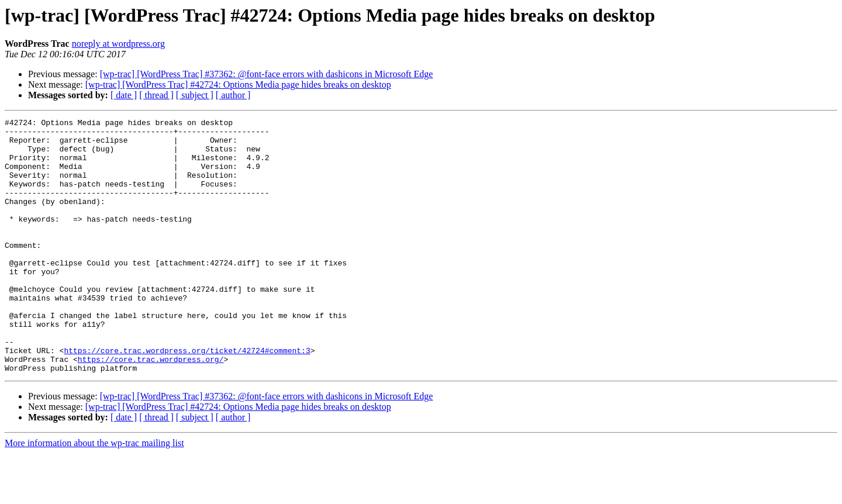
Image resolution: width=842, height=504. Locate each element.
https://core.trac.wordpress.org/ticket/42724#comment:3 (187, 398)
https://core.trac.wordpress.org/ (151, 408)
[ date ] (124, 95)
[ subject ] (195, 95)
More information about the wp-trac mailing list (94, 494)
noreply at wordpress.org (118, 44)
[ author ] (233, 95)
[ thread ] (156, 95)
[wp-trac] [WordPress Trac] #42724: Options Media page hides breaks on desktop (238, 84)
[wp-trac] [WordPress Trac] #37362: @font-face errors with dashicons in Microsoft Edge (267, 74)
